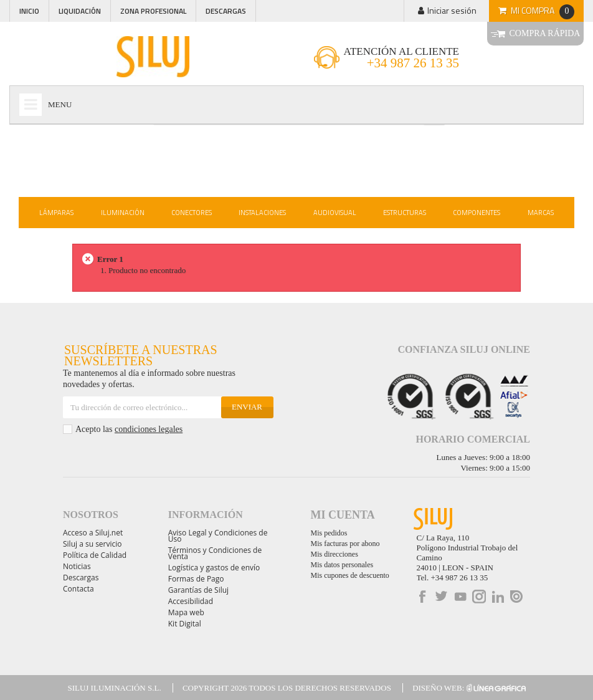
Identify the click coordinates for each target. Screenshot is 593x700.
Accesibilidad (191, 601)
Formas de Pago (196, 579)
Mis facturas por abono (345, 544)
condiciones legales (149, 429)
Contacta (78, 589)
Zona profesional (153, 11)
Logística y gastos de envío (214, 568)
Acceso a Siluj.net (93, 533)
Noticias (77, 566)
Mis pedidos (329, 533)
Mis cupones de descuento (350, 575)
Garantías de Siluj (198, 590)
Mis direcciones (334, 554)
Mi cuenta (343, 515)
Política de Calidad (95, 555)
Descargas (226, 11)
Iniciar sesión (452, 10)
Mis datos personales (342, 565)
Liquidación (80, 11)
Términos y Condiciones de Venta (215, 553)
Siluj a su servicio (93, 544)
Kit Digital (185, 624)
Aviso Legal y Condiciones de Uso (218, 536)
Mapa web (186, 612)
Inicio (29, 11)
